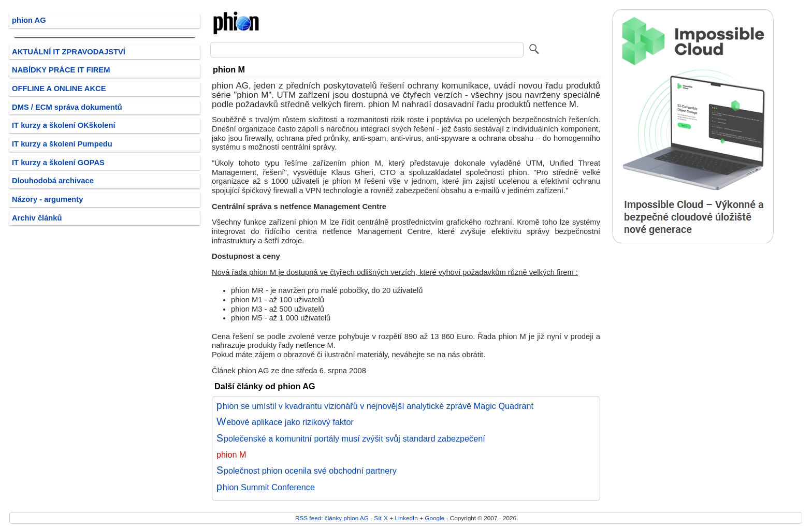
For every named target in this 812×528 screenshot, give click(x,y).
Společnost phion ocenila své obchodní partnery (307, 471)
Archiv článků (37, 218)
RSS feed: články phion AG (332, 518)
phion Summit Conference (266, 487)
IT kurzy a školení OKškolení (64, 125)
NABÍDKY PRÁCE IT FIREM (61, 70)
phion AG (29, 20)
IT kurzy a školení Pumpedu (62, 144)
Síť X (381, 518)
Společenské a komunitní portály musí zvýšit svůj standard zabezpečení (351, 438)
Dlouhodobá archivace (53, 181)
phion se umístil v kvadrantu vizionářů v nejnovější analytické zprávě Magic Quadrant (375, 406)
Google (434, 518)
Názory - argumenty (47, 199)
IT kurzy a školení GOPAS (58, 163)
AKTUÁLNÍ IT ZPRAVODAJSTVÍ (69, 52)
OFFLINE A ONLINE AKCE (59, 89)
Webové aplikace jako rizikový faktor (285, 422)
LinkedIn (406, 518)
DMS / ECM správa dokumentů (67, 107)
